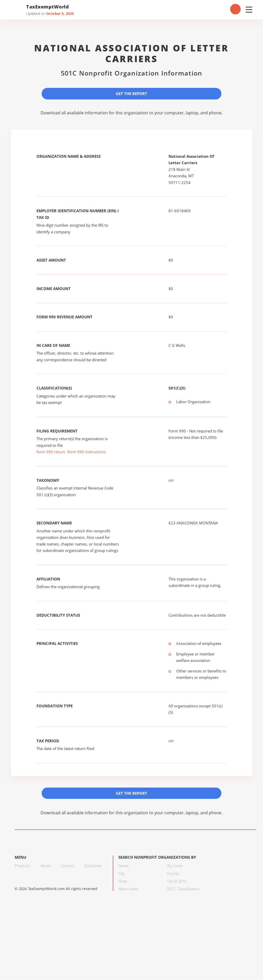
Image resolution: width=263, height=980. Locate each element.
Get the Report (131, 94)
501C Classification (183, 889)
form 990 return (51, 452)
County (173, 874)
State (123, 881)
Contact (68, 866)
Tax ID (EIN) (177, 881)
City (121, 874)
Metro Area (128, 889)
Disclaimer (93, 866)
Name (124, 866)
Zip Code (175, 866)
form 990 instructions (87, 452)
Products (22, 866)
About (46, 866)
